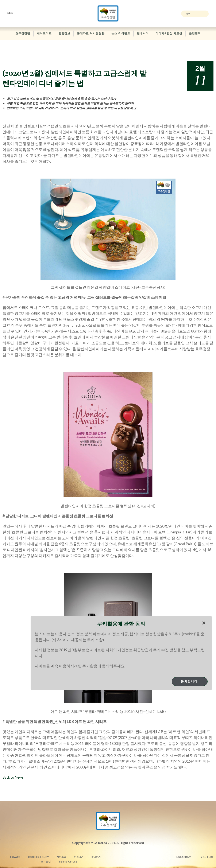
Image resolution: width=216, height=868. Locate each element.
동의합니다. (190, 681)
